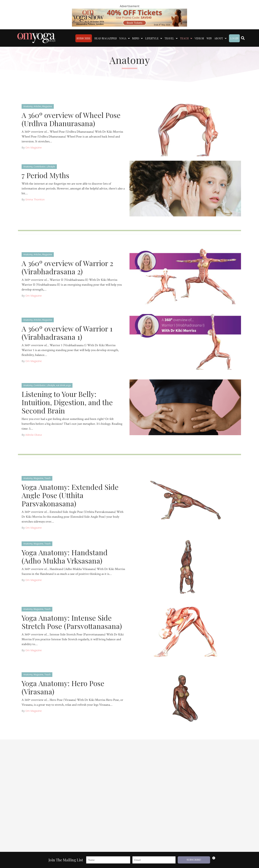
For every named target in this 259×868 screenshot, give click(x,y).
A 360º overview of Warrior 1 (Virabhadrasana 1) (67, 332)
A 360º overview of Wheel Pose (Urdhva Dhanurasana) (71, 119)
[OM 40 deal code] (129, 17)
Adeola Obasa (34, 434)
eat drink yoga (63, 385)
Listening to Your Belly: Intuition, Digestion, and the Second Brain (67, 402)
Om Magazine (34, 147)
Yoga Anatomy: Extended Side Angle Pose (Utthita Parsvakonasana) (70, 495)
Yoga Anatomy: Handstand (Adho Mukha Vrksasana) (65, 556)
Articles (37, 106)
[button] (252, 862)
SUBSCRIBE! (194, 860)
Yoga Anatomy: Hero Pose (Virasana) (63, 687)
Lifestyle (51, 166)
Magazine (47, 106)
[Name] (108, 860)
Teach (47, 478)
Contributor (40, 166)
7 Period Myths (45, 175)
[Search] (243, 38)
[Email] (154, 860)
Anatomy (28, 106)
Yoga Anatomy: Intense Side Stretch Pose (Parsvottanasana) (72, 621)
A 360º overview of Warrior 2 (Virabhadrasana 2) (67, 267)
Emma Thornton (35, 199)
